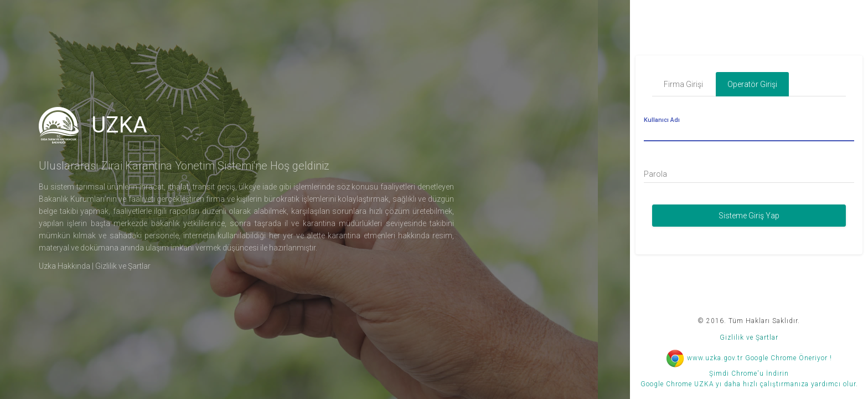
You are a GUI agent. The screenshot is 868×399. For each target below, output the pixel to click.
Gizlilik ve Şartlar (123, 266)
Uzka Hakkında (64, 266)
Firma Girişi (683, 84)
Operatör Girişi (752, 84)
